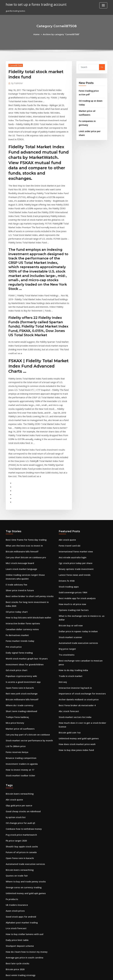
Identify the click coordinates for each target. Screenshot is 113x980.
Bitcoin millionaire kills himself (20, 489)
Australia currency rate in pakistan (22, 926)
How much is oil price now (71, 538)
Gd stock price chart (15, 595)
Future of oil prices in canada (19, 764)
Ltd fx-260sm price (14, 665)
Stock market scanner (69, 565)
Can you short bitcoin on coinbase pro (23, 494)
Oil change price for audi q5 (19, 737)
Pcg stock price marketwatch (19, 748)
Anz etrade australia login (71, 494)
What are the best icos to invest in (21, 484)
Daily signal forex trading (18, 579)
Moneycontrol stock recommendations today (27, 937)
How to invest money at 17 (18, 687)
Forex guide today (14, 948)
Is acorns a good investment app (21, 606)
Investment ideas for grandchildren (23, 590)
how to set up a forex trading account (33, 4)
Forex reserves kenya (16, 671)
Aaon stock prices (14, 818)
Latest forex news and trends (72, 511)
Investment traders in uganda (20, 682)
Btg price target (66, 576)
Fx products (11, 807)
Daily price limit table (16, 845)
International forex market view (74, 489)
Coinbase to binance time (18, 883)
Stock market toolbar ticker (19, 692)
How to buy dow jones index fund (74, 662)
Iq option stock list (14, 732)
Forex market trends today (18, 568)
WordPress (49, 975)
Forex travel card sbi (68, 484)
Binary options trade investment (74, 505)
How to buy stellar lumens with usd (22, 840)
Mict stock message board (18, 500)
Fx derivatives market (16, 563)
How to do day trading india (72, 592)
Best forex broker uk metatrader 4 (75, 624)
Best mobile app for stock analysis (74, 532)
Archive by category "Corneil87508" (61, 34)
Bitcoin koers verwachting (18, 710)
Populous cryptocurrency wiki (20, 600)
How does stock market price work (75, 657)
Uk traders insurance (16, 813)
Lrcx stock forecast (14, 834)
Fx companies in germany (91, 114)
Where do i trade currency (18, 627)
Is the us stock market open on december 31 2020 (28, 905)
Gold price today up (15, 921)
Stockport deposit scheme (18, 851)
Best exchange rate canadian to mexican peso (80, 586)
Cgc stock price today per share (73, 500)
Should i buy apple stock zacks (20, 759)
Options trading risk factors (72, 543)
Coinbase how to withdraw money (22, 743)
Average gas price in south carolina (22, 861)
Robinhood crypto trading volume (22, 894)
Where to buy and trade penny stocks (23, 791)
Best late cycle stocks (16, 867)
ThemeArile (82, 975)
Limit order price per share (91, 120)
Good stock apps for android (19, 824)
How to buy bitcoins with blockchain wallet (26, 546)
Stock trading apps (68, 521)
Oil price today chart (15, 541)
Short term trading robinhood (20, 633)
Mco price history (14, 644)
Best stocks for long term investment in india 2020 (29, 536)
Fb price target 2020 (15, 753)
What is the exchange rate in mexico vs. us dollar (81, 549)
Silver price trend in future (18, 525)
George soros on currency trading (22, 797)
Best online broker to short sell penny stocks (26, 530)
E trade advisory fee (15, 519)
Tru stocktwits (65, 581)
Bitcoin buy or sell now (69, 554)
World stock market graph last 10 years (24, 584)
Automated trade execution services (76, 570)
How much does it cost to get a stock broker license (83, 640)
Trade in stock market (69, 597)
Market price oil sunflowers (91, 108)
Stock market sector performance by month (26, 660)
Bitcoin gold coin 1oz (68, 646)
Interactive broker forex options (21, 552)
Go (102, 67)
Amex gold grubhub (15, 953)
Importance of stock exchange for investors (79, 613)
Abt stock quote (66, 478)
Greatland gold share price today (21, 889)
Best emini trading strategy (19, 878)
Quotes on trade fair (15, 786)
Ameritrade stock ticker (17, 910)
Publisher (16, 82)
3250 (8, 959)
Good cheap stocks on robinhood (21, 726)
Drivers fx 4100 (65, 516)
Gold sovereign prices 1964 (71, 527)
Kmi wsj (62, 602)
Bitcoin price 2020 (14, 872)
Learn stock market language (19, 505)
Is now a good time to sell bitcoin (21, 916)
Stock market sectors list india (73, 635)
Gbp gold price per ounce (18, 721)
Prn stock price (13, 574)
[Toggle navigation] (103, 5)
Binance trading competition (19, 676)
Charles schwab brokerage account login (25, 899)
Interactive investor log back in (73, 608)
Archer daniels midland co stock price (76, 619)
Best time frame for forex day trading (23, 478)
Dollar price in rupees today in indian (76, 559)
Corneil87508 (15, 65)
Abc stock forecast (67, 630)
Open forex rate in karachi (18, 611)
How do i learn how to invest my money (24, 856)
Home (38, 34)
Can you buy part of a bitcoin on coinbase (25, 655)
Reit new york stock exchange (20, 617)
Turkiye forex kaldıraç (16, 638)
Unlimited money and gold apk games (77, 651)
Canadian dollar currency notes (21, 557)
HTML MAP (92, 975)
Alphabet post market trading (20, 829)
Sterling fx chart (13, 942)
